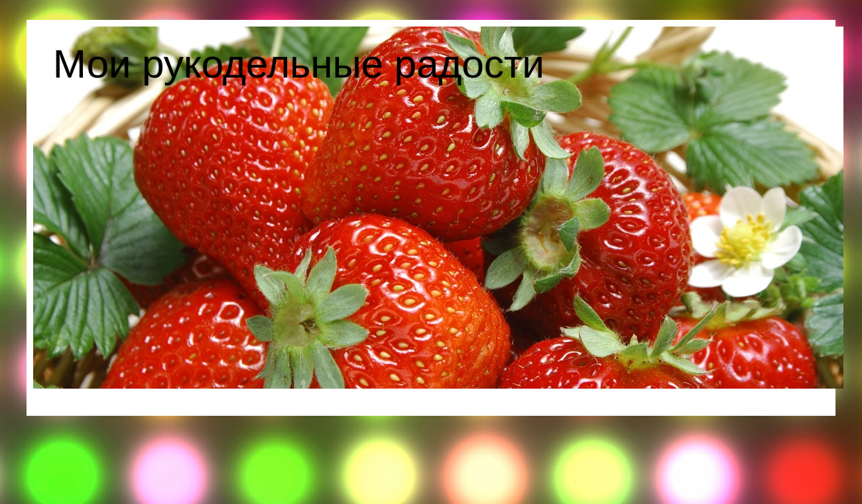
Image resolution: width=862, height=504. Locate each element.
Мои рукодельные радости (299, 64)
